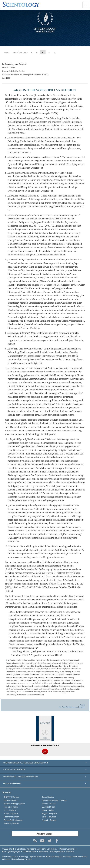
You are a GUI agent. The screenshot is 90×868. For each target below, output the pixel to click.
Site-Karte (70, 852)
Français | (11, 807)
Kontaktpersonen (57, 852)
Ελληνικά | (48, 807)
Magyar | (49, 814)
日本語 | (11, 814)
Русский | (49, 820)
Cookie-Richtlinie (30, 852)
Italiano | (48, 810)
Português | (13, 820)
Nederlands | (11, 817)
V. (55, 52)
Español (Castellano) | (54, 800)
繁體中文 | (11, 797)
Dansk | (48, 797)
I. (32, 52)
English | (10, 800)
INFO (6, 52)
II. (37, 52)
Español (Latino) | (14, 804)
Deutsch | (49, 804)
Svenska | (11, 823)
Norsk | (49, 817)
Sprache (7, 792)
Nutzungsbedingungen (11, 852)
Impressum (43, 852)
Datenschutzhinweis (67, 849)
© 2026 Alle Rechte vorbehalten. (30, 849)
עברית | (10, 810)
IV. (49, 52)
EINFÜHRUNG (20, 52)
